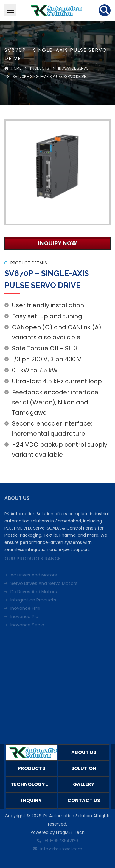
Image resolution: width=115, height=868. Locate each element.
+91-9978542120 (61, 841)
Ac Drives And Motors (34, 575)
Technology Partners (34, 784)
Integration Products (33, 600)
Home (13, 68)
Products (40, 68)
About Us (84, 752)
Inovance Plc (24, 616)
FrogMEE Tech (70, 832)
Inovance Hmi (25, 608)
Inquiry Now (58, 243)
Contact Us (84, 800)
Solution (84, 768)
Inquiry (31, 800)
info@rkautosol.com (61, 849)
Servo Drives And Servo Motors (44, 583)
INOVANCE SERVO (73, 68)
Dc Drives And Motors (34, 591)
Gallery (84, 784)
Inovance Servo (27, 625)
